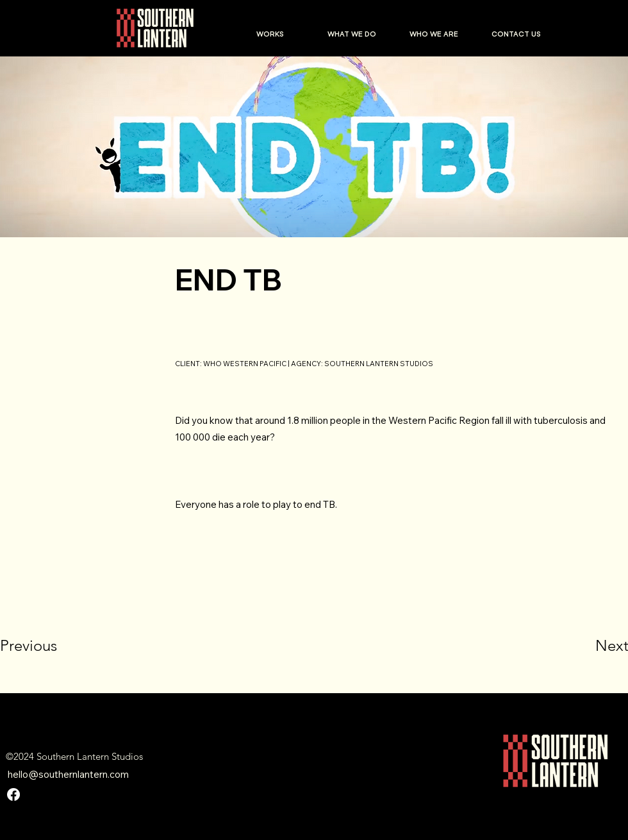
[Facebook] (13, 794)
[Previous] (46, 646)
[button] (270, 34)
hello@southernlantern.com (68, 774)
